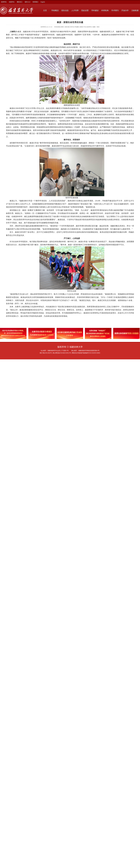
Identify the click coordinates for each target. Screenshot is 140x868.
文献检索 (135, 10)
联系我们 (35, 2)
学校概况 (55, 10)
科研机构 (105, 10)
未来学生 (4, 2)
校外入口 (28, 2)
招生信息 (65, 10)
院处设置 (85, 10)
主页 (45, 10)
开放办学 (125, 10)
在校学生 (12, 2)
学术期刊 (115, 10)
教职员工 (20, 2)
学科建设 (95, 10)
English (43, 2)
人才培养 (75, 10)
